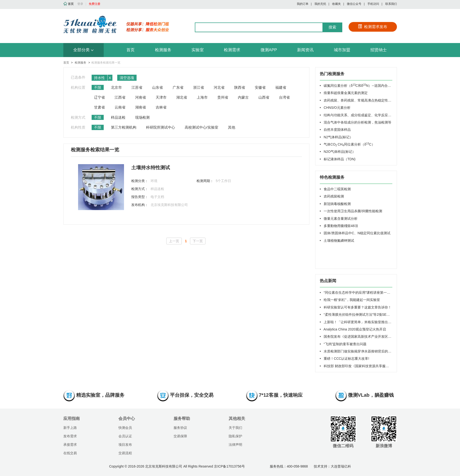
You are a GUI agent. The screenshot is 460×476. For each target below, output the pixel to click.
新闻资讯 (305, 50)
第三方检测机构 (124, 127)
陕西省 (240, 87)
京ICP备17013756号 (229, 466)
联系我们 (391, 4)
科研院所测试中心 (161, 127)
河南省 (141, 97)
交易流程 (125, 453)
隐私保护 (235, 436)
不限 (98, 87)
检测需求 (232, 50)
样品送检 (118, 117)
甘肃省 (99, 107)
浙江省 (199, 87)
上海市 (202, 97)
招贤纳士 (379, 50)
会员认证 (125, 436)
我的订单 (303, 4)
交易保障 (180, 436)
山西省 (264, 97)
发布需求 (70, 436)
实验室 (198, 50)
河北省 (219, 87)
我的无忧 (320, 4)
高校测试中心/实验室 (201, 127)
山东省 (157, 87)
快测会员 (125, 428)
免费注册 (95, 4)
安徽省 (260, 87)
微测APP (269, 50)
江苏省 (137, 87)
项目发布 (125, 445)
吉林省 (161, 107)
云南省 (120, 107)
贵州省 (223, 97)
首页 (131, 50)
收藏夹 (336, 4)
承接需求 (70, 445)
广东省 (178, 87)
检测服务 (163, 50)
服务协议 (180, 428)
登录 (80, 4)
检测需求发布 (373, 27)
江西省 (120, 97)
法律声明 (235, 445)
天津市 (161, 97)
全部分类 (83, 50)
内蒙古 (243, 97)
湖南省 (141, 107)
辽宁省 (99, 97)
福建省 (281, 87)
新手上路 (70, 428)
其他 (232, 127)
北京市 (116, 87)
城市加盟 (342, 50)
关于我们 (235, 428)
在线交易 (70, 453)
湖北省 (182, 97)
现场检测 (142, 117)
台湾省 (284, 97)
